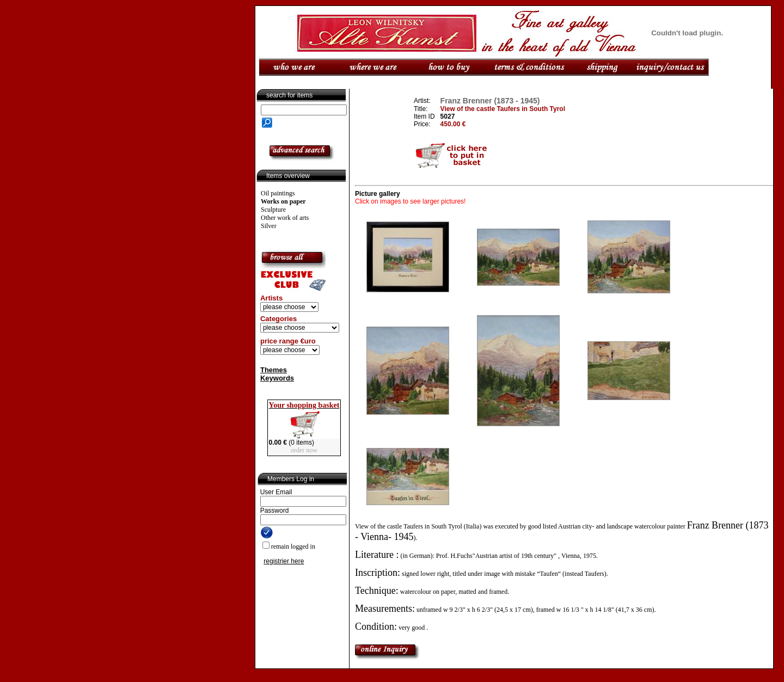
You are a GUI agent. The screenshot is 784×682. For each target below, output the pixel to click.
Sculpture (273, 210)
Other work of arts (285, 218)
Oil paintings (278, 193)
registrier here (284, 561)
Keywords (277, 378)
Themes (274, 370)
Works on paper (283, 201)
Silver (269, 226)
